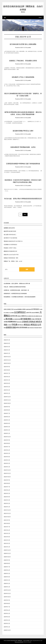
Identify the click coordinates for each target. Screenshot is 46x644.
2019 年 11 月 (7, 593)
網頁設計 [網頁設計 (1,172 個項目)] (27, 324)
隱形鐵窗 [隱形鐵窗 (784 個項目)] (24, 327)
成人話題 (6, 234)
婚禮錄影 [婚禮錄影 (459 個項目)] (19, 316)
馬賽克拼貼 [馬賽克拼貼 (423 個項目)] (32, 328)
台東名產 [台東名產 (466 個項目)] (33, 313)
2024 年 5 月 (7, 420)
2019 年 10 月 (7, 597)
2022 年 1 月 (7, 507)
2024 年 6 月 (7, 417)
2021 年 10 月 (7, 517)
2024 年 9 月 (7, 407)
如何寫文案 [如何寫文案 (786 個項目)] (14, 316)
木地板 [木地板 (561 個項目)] (33, 319)
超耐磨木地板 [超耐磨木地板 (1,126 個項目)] (11, 327)
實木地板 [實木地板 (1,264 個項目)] (9, 319)
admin (29, 47)
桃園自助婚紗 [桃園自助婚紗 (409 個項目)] (19, 322)
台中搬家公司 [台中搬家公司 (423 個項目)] (7, 313)
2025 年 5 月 (7, 380)
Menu (40, 17)
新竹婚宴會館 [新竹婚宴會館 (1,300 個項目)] (26, 319)
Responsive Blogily (19, 642)
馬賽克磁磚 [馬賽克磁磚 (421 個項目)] (36, 328)
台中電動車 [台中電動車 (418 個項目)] (12, 313)
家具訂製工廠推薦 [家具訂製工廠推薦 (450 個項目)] (35, 316)
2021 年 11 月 (7, 513)
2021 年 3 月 (7, 540)
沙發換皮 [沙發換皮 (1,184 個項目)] (32, 321)
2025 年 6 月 (7, 377)
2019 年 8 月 (7, 603)
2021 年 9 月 (7, 520)
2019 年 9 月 (7, 600)
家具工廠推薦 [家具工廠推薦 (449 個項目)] (29, 316)
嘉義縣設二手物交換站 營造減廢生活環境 (23, 61)
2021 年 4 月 (7, 537)
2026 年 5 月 (7, 340)
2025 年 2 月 (7, 390)
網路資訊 (6, 251)
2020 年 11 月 (7, 553)
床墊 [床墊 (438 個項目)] (14, 319)
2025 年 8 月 (7, 370)
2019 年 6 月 (7, 610)
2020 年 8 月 (7, 563)
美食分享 (6, 255)
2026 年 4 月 (7, 343)
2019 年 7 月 (7, 607)
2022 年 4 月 (7, 497)
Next (25, 214)
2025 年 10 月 (7, 363)
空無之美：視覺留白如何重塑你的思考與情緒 (15, 287)
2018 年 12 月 (7, 630)
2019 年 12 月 (7, 590)
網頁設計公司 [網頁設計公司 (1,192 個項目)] (36, 324)
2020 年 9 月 (7, 560)
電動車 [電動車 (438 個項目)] (29, 328)
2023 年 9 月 (7, 440)
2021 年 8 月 (7, 523)
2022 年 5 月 (7, 493)
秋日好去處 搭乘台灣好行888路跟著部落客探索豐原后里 (23, 199)
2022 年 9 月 (7, 480)
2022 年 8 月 (7, 483)
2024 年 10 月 (7, 403)
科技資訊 (6, 248)
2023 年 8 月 (7, 443)
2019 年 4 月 (7, 617)
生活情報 (6, 244)
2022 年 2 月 (7, 503)
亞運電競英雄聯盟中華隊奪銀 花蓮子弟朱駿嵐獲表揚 (23, 164)
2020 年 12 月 (7, 550)
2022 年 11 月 (7, 473)
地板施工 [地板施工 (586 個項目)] (37, 312)
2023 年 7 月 (7, 447)
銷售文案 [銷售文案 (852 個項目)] (19, 327)
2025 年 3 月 (7, 387)
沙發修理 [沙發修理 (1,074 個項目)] (25, 321)
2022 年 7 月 (7, 487)
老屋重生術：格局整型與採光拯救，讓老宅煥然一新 (16, 290)
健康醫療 (6, 228)
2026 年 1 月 (7, 353)
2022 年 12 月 (7, 470)
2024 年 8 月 (7, 410)
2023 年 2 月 (7, 463)
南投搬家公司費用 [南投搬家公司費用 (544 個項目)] (21, 309)
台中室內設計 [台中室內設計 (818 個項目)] (35, 309)
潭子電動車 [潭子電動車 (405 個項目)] (9, 325)
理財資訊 (6, 241)
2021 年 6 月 (7, 530)
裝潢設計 (6, 258)
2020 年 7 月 (7, 567)
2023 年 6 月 (7, 450)
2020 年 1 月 (7, 587)
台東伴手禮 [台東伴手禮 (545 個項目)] (29, 312)
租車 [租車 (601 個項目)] (19, 325)
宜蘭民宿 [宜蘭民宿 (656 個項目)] (23, 316)
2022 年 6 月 (7, 490)
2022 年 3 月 (7, 500)
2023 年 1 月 (7, 467)
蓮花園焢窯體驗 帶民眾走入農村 (23, 131)
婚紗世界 (6, 231)
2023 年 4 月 (7, 457)
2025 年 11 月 (7, 360)
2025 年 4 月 (7, 383)
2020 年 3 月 (7, 580)
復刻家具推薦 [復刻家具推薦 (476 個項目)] (17, 319)
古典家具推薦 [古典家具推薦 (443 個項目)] (28, 309)
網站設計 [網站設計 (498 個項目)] (22, 325)
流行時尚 (6, 238)
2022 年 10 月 (7, 477)
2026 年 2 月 (7, 350)
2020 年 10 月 (7, 557)
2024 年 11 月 (7, 400)
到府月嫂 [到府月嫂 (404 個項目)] (15, 309)
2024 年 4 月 (7, 423)
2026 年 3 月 (7, 347)
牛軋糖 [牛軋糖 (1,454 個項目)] (14, 324)
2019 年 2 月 (7, 623)
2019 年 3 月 (7, 620)
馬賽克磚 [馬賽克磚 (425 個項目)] (40, 328)
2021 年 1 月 (7, 547)
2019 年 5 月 (7, 613)
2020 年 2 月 (7, 583)
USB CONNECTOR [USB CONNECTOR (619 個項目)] (9, 309)
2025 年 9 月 (7, 367)
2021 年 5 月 (7, 533)
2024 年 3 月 (7, 427)
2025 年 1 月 (7, 393)
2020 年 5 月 (7, 573)
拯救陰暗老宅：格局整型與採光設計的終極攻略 (15, 293)
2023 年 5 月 (7, 453)
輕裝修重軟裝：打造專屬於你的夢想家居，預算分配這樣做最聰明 (20, 297)
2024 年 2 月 (7, 430)
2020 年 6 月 (7, 570)
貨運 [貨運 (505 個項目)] (5, 328)
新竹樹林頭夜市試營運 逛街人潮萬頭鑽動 (23, 44)
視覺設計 (6, 261)
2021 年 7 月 (7, 527)
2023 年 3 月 (7, 460)
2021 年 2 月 (7, 543)
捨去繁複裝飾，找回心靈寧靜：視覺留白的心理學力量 (17, 283)
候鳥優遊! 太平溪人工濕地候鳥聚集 (23, 77)
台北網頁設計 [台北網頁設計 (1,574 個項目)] (20, 312)
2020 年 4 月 (7, 577)
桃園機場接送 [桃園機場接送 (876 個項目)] (12, 322)
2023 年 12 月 (7, 437)
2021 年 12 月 (7, 510)
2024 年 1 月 (7, 433)
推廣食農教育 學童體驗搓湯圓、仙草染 (23, 147)
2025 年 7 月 (7, 373)
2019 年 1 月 (7, 627)
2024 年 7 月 (7, 413)
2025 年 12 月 (7, 357)
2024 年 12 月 (7, 397)
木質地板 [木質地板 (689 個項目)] (37, 319)
